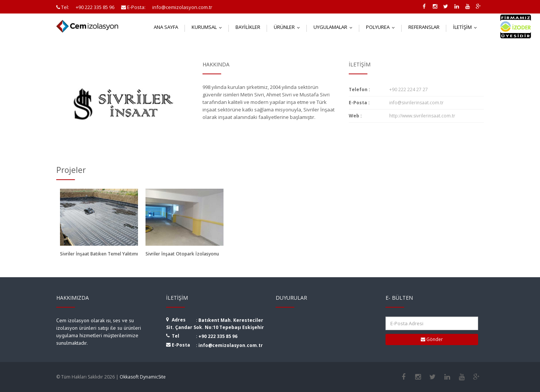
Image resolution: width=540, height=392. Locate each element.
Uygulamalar (335, 27)
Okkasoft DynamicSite (143, 377)
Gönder (432, 339)
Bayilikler (248, 27)
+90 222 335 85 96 (218, 336)
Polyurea (382, 27)
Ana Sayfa (166, 27)
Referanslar (424, 27)
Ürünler (289, 27)
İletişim (467, 27)
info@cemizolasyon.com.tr (231, 345)
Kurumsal (208, 27)
